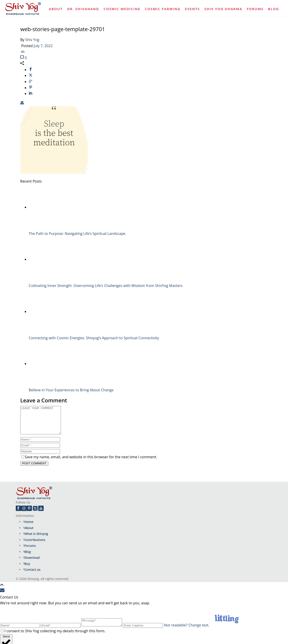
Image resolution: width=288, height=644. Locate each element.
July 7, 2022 (43, 46)
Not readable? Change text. (191, 630)
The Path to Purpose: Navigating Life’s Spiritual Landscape (77, 234)
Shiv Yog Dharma (223, 9)
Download (31, 563)
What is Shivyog (36, 539)
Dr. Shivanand (83, 9)
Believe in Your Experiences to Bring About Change (71, 390)
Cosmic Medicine (122, 9)
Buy (27, 569)
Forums (255, 9)
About (56, 9)
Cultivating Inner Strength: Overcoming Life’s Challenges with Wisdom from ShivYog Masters (106, 286)
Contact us (32, 575)
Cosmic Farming (163, 9)
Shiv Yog (32, 40)
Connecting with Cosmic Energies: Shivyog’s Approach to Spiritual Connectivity (94, 338)
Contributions (34, 545)
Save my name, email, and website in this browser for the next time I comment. (91, 462)
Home (28, 527)
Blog (273, 9)
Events (192, 9)
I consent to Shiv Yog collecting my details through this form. (55, 636)
